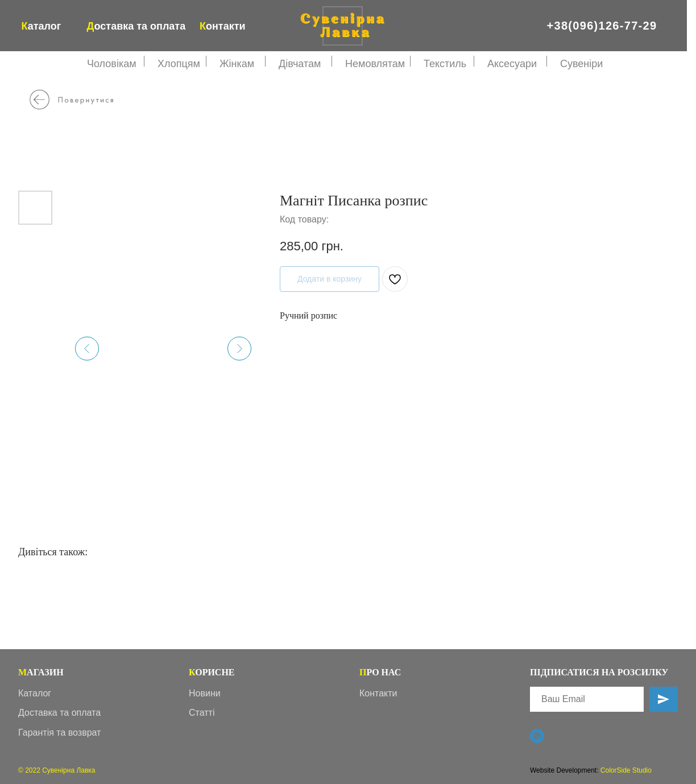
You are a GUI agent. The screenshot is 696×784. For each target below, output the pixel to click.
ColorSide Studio (626, 770)
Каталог (35, 693)
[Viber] (537, 736)
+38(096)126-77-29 (602, 26)
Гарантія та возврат (59, 733)
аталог (42, 26)
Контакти (378, 693)
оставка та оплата (136, 26)
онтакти (223, 26)
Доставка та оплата (59, 713)
